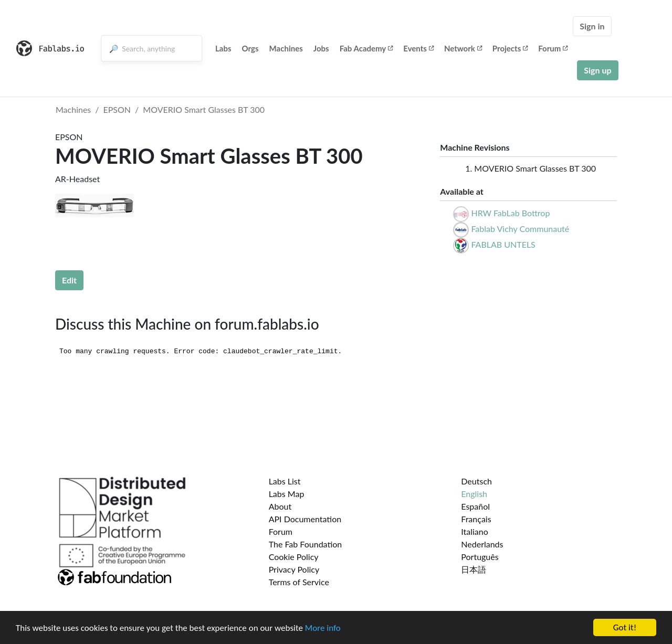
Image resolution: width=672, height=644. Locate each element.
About (280, 506)
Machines (286, 48)
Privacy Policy (294, 569)
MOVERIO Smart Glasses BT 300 (204, 109)
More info (323, 629)
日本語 (474, 569)
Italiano (475, 531)
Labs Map (287, 494)
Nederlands (482, 544)
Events (418, 48)
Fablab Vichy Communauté (520, 229)
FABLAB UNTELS (503, 244)
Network (463, 48)
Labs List (285, 481)
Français (476, 519)
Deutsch (476, 481)
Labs (223, 48)
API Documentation (305, 519)
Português (480, 557)
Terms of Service (299, 582)
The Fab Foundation (306, 544)
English (474, 494)
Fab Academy (366, 48)
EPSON (117, 109)
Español (475, 506)
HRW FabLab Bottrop (510, 213)
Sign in (592, 26)
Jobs (321, 48)
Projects (510, 48)
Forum (553, 48)
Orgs (250, 48)
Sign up (597, 70)
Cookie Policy (294, 557)
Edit (69, 280)
